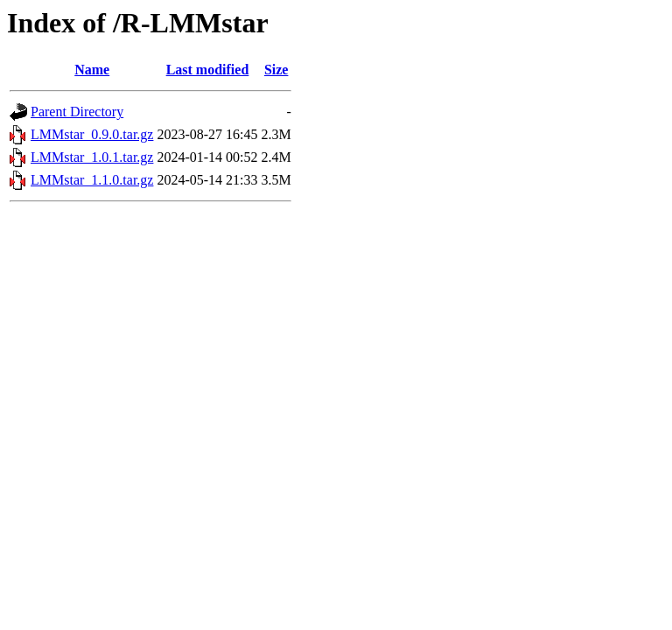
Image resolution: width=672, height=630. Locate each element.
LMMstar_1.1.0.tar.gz (92, 180)
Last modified (208, 70)
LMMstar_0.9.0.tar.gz (92, 134)
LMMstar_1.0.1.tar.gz (92, 157)
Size (276, 70)
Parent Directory (77, 112)
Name (92, 70)
